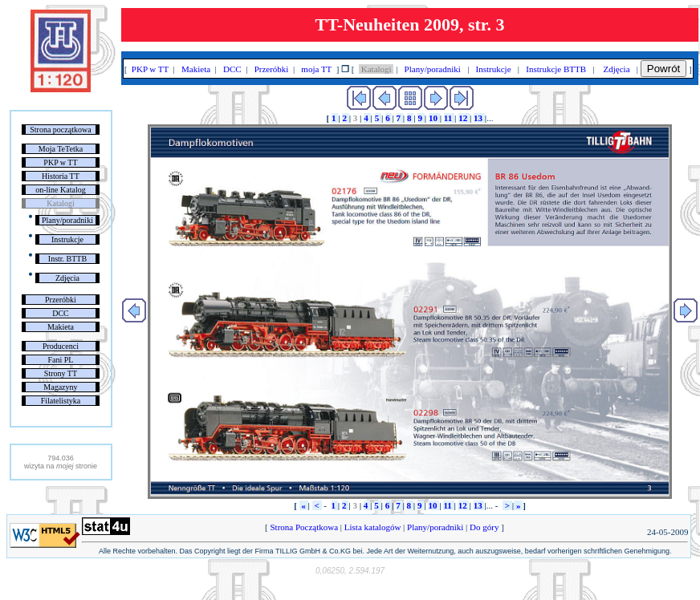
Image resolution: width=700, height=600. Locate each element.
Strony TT (61, 373)
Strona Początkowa (304, 527)
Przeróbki (61, 300)
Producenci (61, 346)
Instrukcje (67, 239)
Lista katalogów (372, 527)
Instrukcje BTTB (556, 69)
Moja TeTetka (61, 149)
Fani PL (60, 360)
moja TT (317, 69)
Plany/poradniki (67, 220)
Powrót (663, 69)
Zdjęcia (67, 278)
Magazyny (60, 387)
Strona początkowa (60, 130)
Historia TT (61, 176)
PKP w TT (60, 162)
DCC (61, 313)
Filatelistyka (61, 401)
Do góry (484, 527)
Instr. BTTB (67, 259)
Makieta (61, 327)
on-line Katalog (60, 190)
